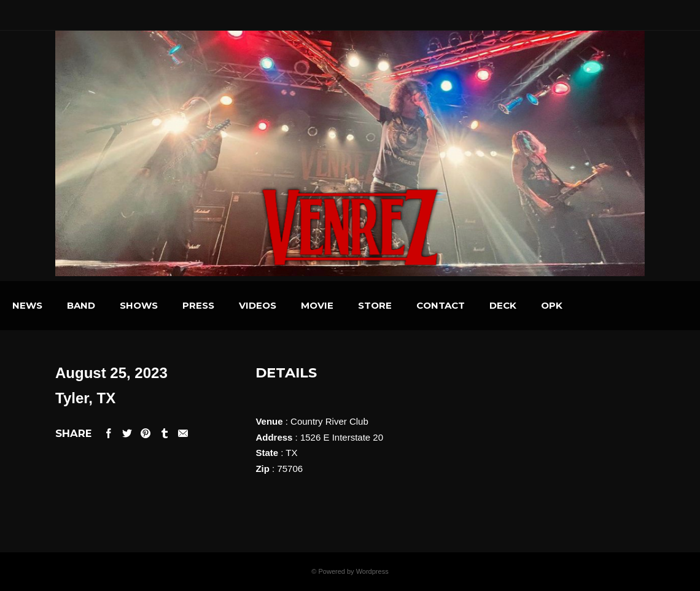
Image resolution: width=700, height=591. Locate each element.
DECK (566, 305)
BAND (144, 305)
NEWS (90, 305)
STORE (437, 305)
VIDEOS (320, 305)
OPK (614, 305)
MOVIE (380, 305)
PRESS (261, 305)
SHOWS (201, 305)
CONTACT (503, 305)
